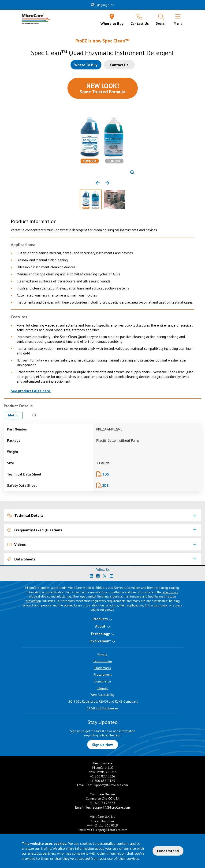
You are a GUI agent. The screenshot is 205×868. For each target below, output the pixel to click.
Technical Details (25, 515)
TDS (106, 474)
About (100, 626)
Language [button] (100, 5)
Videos (17, 544)
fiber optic (80, 596)
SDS (105, 485)
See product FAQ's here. (31, 391)
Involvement (100, 641)
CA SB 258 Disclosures (102, 708)
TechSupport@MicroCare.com (107, 785)
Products (100, 619)
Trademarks (102, 668)
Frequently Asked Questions (35, 530)
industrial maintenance (126, 596)
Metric (15, 415)
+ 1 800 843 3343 (102, 803)
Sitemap (102, 688)
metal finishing (99, 596)
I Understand (168, 851)
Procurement (102, 674)
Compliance (103, 681)
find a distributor (156, 605)
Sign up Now (102, 745)
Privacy (102, 654)
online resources (102, 609)
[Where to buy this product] (86, 65)
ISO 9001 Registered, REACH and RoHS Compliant (102, 701)
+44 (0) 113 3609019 (102, 825)
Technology (100, 634)
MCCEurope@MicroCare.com (107, 830)
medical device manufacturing (50, 596)
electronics (170, 592)
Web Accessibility (102, 695)
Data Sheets (21, 559)
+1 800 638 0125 (102, 781)
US (38, 415)
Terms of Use (102, 661)
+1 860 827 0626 (103, 776)
